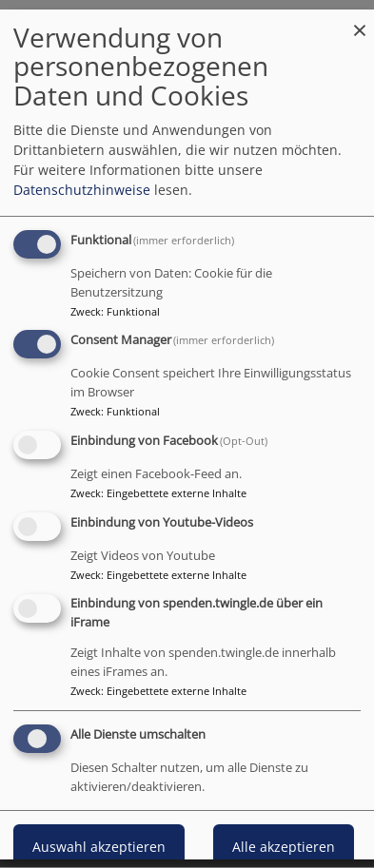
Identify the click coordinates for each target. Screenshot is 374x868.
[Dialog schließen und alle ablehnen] (360, 20)
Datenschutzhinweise (82, 189)
